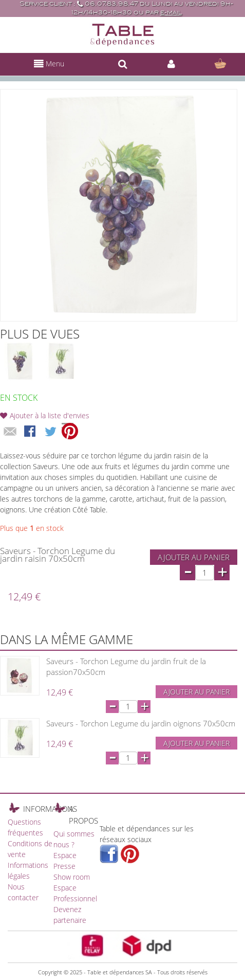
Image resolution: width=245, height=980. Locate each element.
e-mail (171, 13)
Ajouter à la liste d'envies (50, 415)
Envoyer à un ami (10, 432)
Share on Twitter (51, 432)
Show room (72, 877)
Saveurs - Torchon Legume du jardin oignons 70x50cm (141, 723)
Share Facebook (31, 432)
